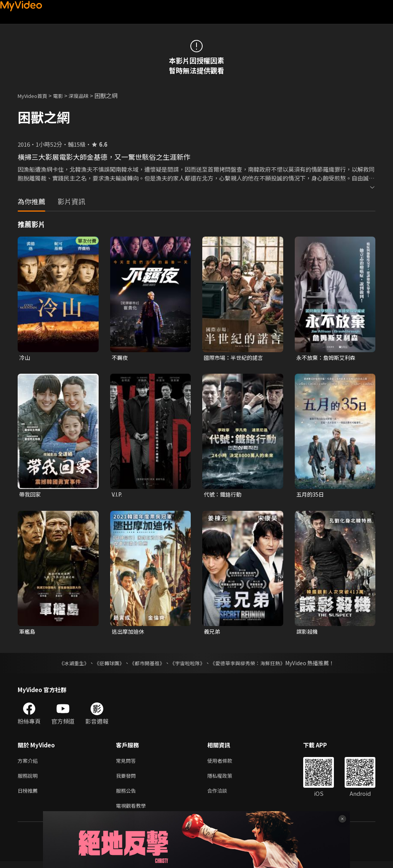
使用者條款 (226, 763)
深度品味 (87, 95)
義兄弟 (212, 633)
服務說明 (29, 779)
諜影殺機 (308, 633)
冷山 (25, 358)
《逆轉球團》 (105, 665)
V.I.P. (117, 495)
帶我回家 (31, 495)
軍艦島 (28, 633)
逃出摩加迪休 (129, 633)
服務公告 (127, 796)
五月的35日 (311, 495)
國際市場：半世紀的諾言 (235, 358)
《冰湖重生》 (67, 665)
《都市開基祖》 (145, 665)
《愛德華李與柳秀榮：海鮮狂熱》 (253, 665)
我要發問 (127, 779)
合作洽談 (223, 796)
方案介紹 (29, 763)
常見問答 (127, 763)
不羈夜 (120, 358)
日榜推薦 (29, 796)
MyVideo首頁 (35, 95)
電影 (64, 95)
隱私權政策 (226, 779)
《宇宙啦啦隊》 (188, 665)
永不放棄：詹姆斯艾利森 (328, 358)
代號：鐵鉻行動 (224, 495)
